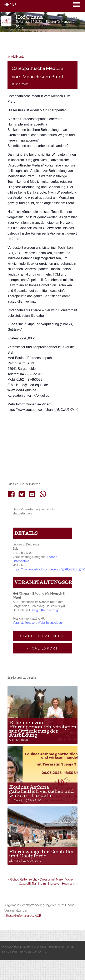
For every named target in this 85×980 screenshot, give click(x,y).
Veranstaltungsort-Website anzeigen (37, 623)
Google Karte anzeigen (46, 610)
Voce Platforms (35, 952)
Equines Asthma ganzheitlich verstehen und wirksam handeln (41, 791)
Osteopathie (21, 561)
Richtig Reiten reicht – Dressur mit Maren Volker (41, 879)
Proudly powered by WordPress (24, 947)
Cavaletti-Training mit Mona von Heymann (48, 884)
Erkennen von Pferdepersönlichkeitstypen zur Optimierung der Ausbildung (43, 729)
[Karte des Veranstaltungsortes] (42, 448)
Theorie (52, 557)
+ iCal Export (42, 648)
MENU (10, 5)
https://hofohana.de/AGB (23, 916)
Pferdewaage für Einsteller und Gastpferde (42, 854)
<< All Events (16, 57)
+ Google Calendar (42, 636)
